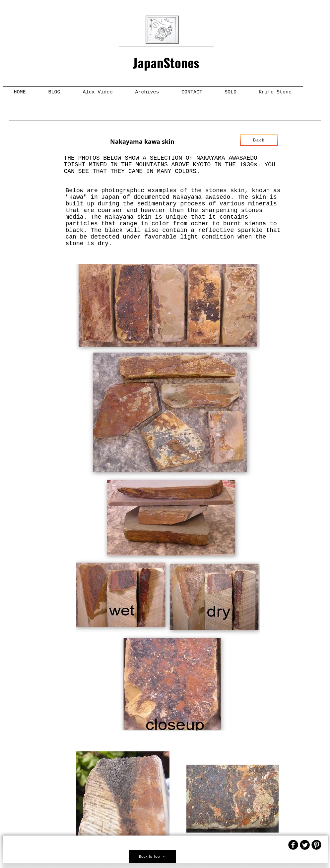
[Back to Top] (153, 856)
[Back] (259, 140)
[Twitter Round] (305, 845)
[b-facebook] (293, 845)
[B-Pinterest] (316, 845)
